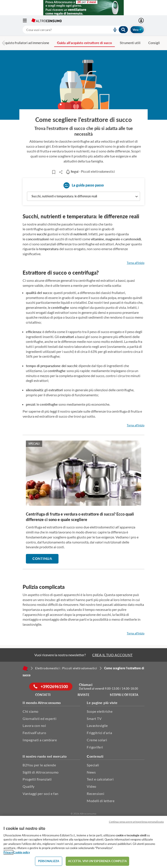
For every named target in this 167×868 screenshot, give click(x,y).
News (91, 772)
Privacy (8, 852)
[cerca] (62, 30)
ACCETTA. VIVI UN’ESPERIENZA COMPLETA (97, 861)
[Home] (25, 668)
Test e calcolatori (100, 779)
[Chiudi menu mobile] (139, 8)
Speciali (93, 765)
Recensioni (95, 794)
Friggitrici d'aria (99, 733)
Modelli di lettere (101, 801)
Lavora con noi (34, 725)
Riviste (84, 695)
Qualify (29, 786)
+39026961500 (51, 687)
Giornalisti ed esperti (39, 718)
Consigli (154, 43)
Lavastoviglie (97, 725)
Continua (42, 558)
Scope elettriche (100, 711)
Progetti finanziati (37, 779)
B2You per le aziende (39, 765)
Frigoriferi (95, 747)
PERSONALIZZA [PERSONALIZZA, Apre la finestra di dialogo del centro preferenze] (49, 861)
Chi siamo (31, 711)
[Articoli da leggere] (54, 172)
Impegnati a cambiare (40, 740)
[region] (83, 842)
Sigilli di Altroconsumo (41, 772)
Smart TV (94, 718)
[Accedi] (142, 21)
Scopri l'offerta (124, 695)
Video (92, 786)
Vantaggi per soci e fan (41, 794)
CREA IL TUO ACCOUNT (112, 655)
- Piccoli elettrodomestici (90, 171)
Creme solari (97, 740)
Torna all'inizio (136, 263)
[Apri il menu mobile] (27, 21)
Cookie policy (22, 852)
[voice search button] (113, 30)
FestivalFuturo (34, 733)
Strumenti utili (130, 43)
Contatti (43, 695)
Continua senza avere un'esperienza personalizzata (136, 822)
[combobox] (75, 30)
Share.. (61, 172)
